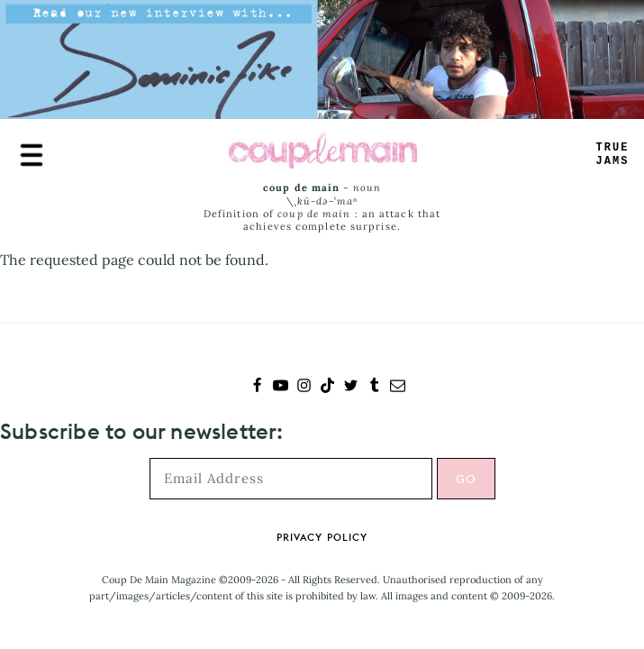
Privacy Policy (322, 537)
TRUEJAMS (613, 155)
